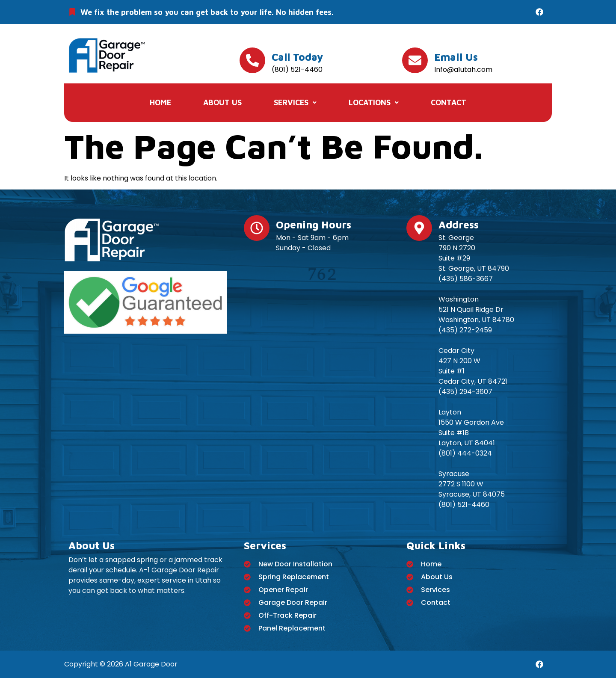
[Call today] (252, 60)
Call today (297, 57)
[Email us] (415, 60)
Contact (449, 102)
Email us (456, 57)
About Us (222, 102)
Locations (374, 102)
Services (295, 102)
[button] (295, 103)
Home (160, 102)
